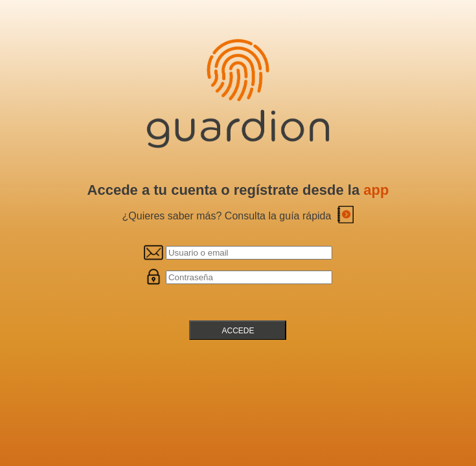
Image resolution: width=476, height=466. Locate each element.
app (376, 190)
